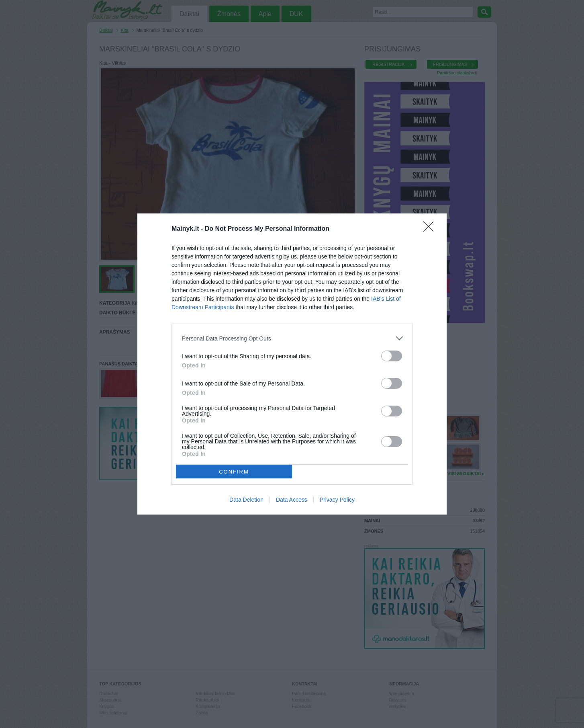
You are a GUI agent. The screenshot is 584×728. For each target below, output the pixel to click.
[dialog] (292, 364)
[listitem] (292, 338)
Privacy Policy (337, 500)
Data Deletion (246, 500)
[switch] (392, 356)
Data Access (292, 500)
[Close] (431, 229)
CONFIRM (234, 471)
